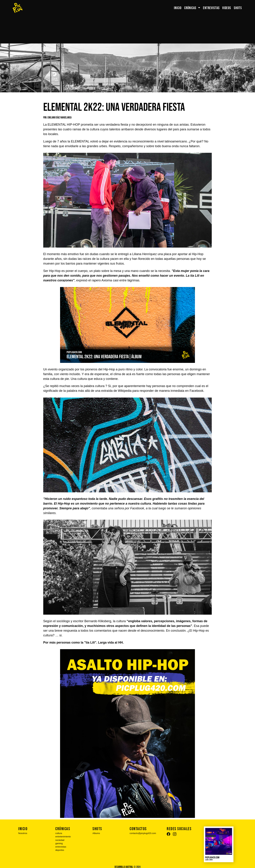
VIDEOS (227, 8)
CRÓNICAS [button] (191, 8)
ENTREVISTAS (211, 8)
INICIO (178, 8)
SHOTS (238, 8)
